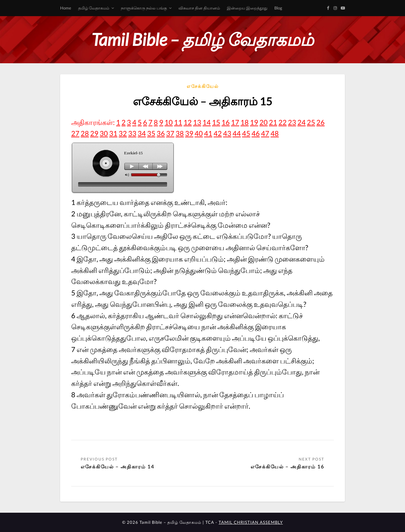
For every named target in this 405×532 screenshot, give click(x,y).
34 (142, 133)
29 (94, 133)
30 (104, 133)
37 (170, 133)
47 (265, 133)
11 (178, 122)
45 (246, 133)
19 (254, 122)
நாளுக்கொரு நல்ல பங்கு (144, 8)
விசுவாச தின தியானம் (199, 8)
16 (226, 122)
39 (189, 133)
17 (235, 122)
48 (275, 133)
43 (227, 133)
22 (283, 122)
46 (256, 133)
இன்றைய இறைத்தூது (247, 8)
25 (311, 122)
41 (208, 133)
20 (264, 122)
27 (75, 133)
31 (113, 133)
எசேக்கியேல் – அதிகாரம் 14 (118, 466)
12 (188, 122)
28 (85, 133)
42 (218, 133)
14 (207, 122)
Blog (278, 8)
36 (161, 133)
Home (66, 8)
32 (123, 133)
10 (169, 122)
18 (245, 122)
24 (302, 122)
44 (237, 133)
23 (292, 122)
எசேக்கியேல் (203, 86)
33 (132, 133)
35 (151, 133)
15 (216, 122)
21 (273, 122)
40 (199, 133)
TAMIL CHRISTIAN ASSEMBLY (251, 522)
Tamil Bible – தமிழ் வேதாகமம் (202, 39)
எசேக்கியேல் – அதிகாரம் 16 (287, 466)
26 (321, 122)
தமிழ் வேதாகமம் (94, 8)
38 (180, 133)
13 (197, 122)
